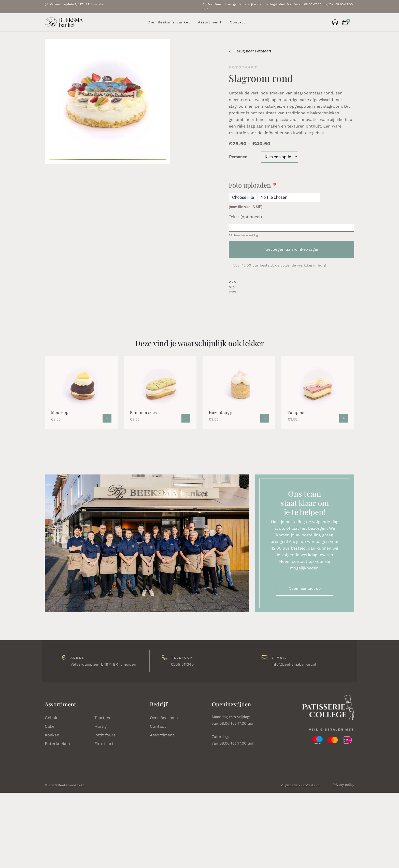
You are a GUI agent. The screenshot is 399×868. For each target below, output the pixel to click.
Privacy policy (343, 785)
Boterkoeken (57, 744)
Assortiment (210, 22)
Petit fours (105, 735)
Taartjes (102, 718)
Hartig (101, 726)
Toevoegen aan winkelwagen (292, 249)
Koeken (52, 735)
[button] (343, 22)
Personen (238, 157)
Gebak (51, 718)
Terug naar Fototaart (250, 51)
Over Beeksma (164, 718)
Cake (50, 726)
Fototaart (104, 744)
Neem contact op (305, 589)
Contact (238, 22)
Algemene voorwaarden (300, 785)
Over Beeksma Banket (169, 22)
